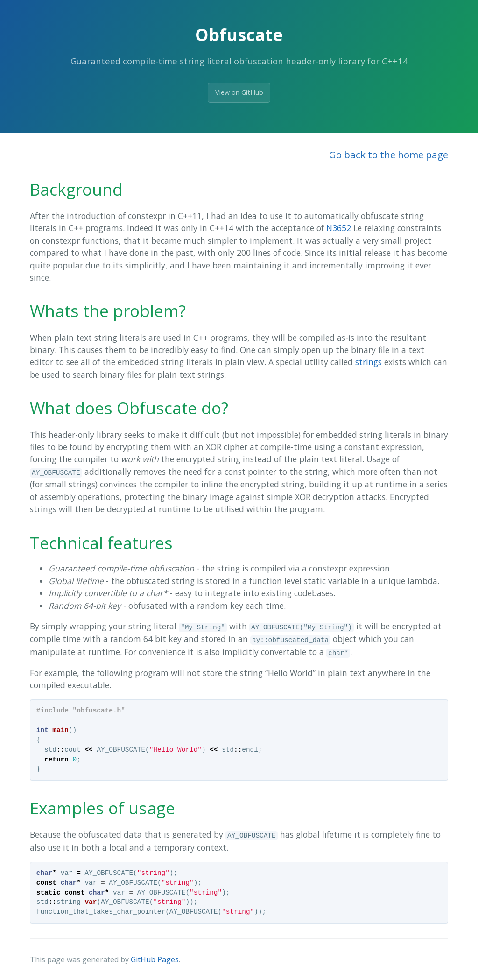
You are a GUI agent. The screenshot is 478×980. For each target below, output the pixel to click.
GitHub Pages (155, 959)
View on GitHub (239, 92)
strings (369, 362)
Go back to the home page (389, 155)
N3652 (339, 228)
